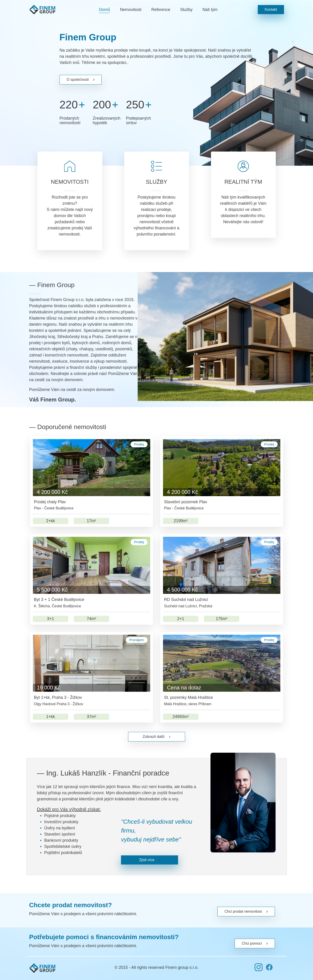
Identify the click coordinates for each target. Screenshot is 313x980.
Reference (161, 10)
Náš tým (210, 10)
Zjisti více (150, 860)
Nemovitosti (131, 10)
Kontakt (271, 9)
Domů (105, 10)
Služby (186, 10)
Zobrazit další (157, 737)
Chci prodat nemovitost (246, 911)
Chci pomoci (255, 943)
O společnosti (81, 80)
